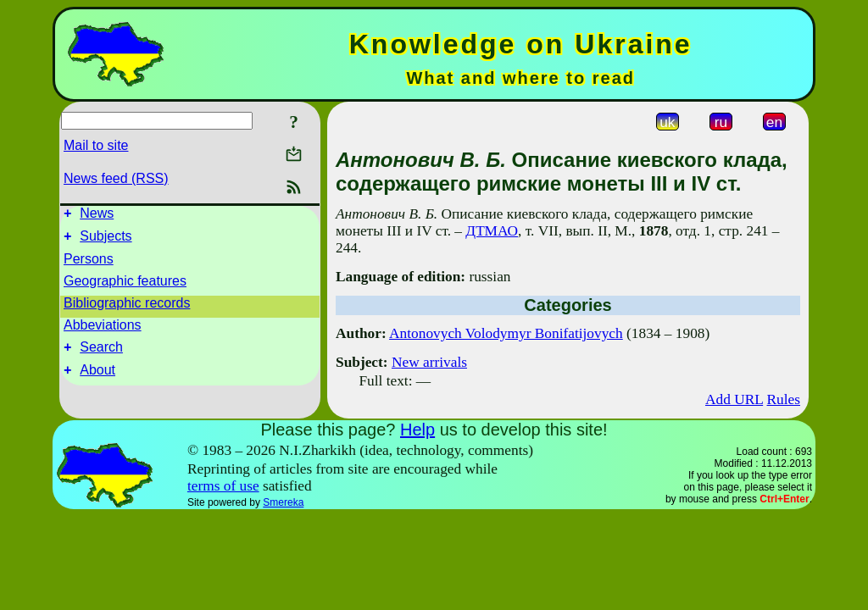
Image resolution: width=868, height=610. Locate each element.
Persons (89, 264)
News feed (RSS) (116, 178)
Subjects (106, 241)
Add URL (734, 399)
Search (101, 355)
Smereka (283, 502)
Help (417, 430)
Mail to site (96, 145)
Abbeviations (103, 330)
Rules (784, 399)
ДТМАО (492, 231)
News (97, 216)
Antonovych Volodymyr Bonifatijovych (506, 333)
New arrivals (429, 362)
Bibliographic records (127, 308)
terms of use (223, 486)
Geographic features (125, 286)
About (97, 380)
